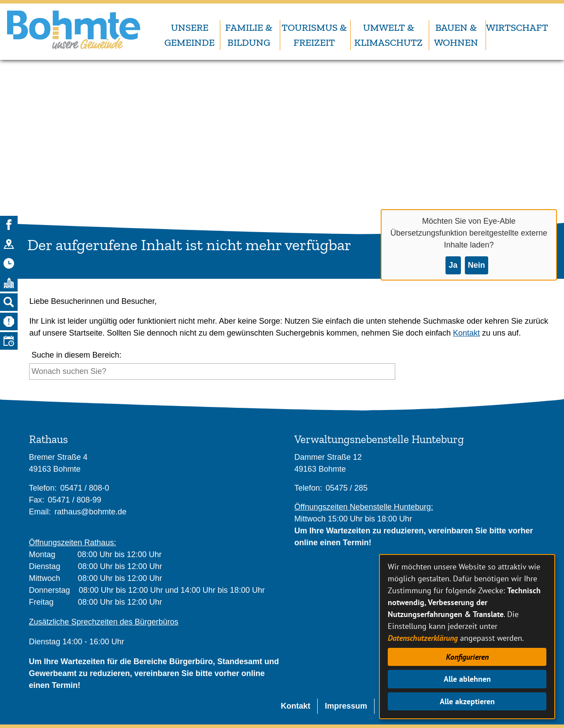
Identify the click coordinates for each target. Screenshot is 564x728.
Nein (477, 265)
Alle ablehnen (467, 679)
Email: (40, 512)
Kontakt (466, 333)
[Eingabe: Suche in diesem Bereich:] (212, 371)
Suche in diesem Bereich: (76, 355)
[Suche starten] (398, 374)
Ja (453, 265)
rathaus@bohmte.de (91, 512)
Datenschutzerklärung (423, 638)
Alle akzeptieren (467, 701)
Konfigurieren (467, 657)
